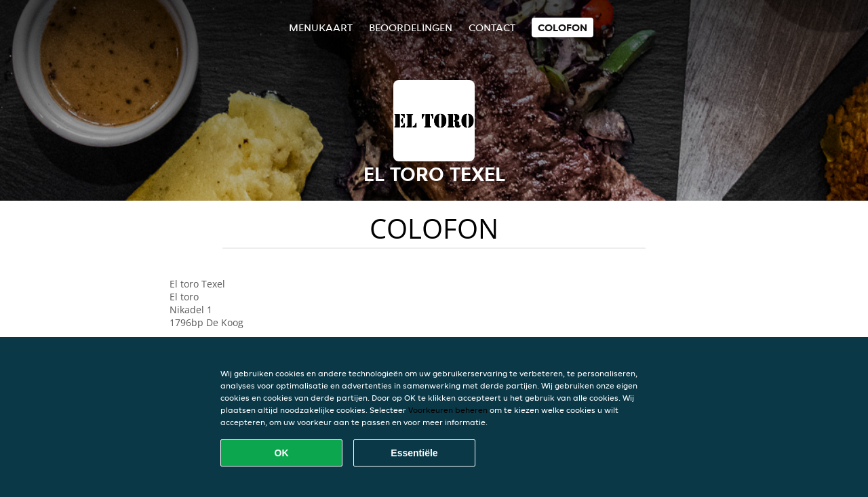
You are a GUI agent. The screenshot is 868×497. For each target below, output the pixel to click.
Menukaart (321, 27)
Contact (492, 27)
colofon (563, 27)
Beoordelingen (411, 27)
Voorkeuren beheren (448, 410)
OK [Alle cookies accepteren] (282, 453)
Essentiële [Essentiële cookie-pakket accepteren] (414, 453)
